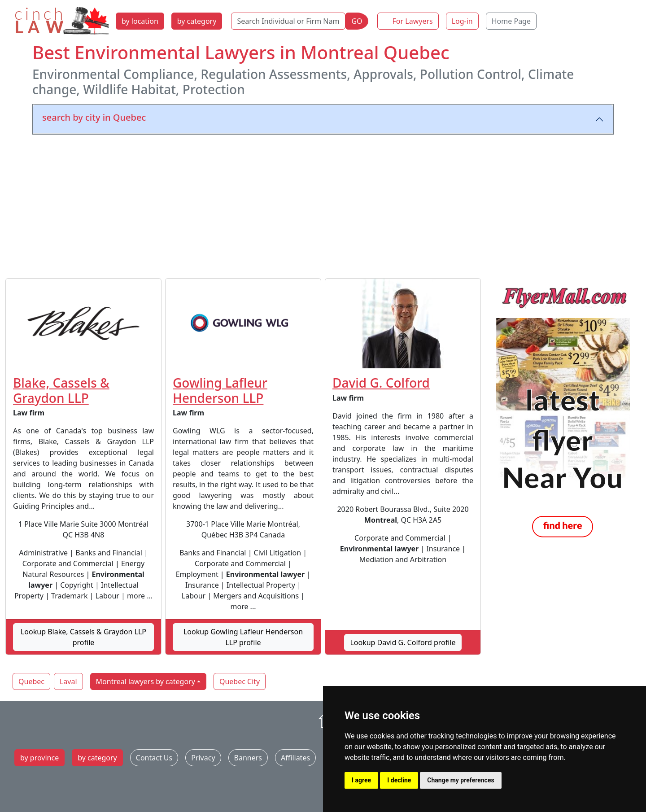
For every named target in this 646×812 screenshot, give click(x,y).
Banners (248, 758)
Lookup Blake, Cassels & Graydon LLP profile (83, 637)
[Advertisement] (323, 205)
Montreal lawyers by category (146, 681)
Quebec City (240, 681)
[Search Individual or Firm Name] (288, 21)
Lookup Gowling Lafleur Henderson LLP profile (243, 637)
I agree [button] (361, 780)
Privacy (203, 758)
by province (39, 758)
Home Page (511, 21)
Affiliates (295, 758)
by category (197, 21)
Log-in (462, 21)
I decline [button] (399, 780)
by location (140, 21)
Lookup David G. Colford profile (403, 642)
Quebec (31, 681)
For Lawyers (413, 21)
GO (357, 21)
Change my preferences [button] (460, 780)
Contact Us (154, 758)
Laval (68, 681)
